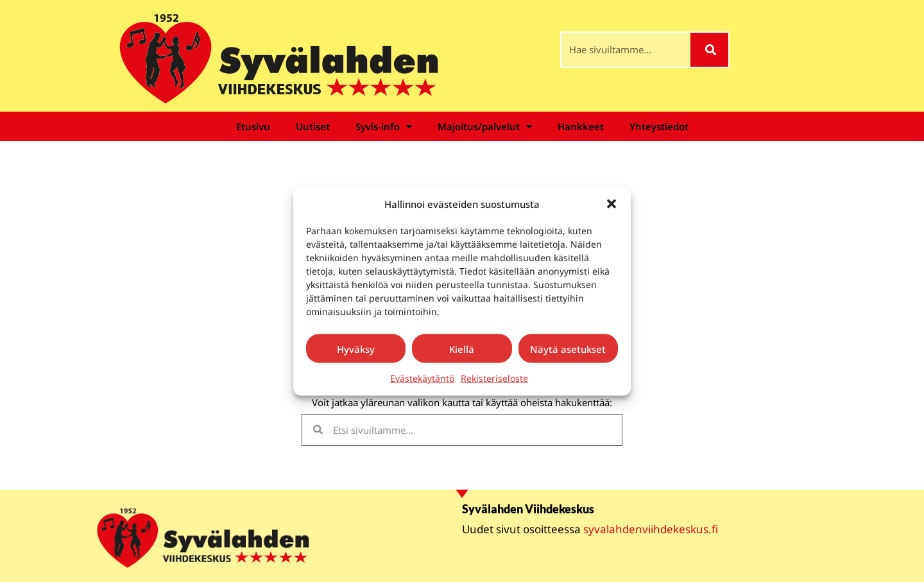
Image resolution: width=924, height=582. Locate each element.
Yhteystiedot (659, 126)
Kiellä (462, 348)
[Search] (709, 50)
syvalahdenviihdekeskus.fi (651, 529)
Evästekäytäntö (422, 378)
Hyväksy (356, 348)
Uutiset (313, 126)
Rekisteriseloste (494, 378)
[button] (612, 203)
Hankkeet (581, 126)
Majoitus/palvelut (485, 127)
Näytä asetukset (568, 348)
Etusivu (253, 126)
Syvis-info (384, 127)
